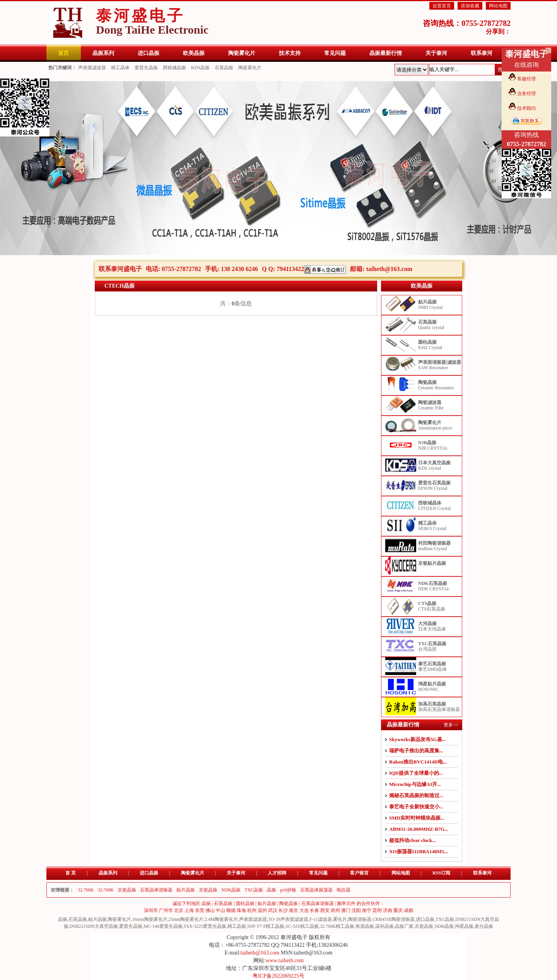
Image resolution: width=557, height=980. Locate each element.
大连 (304, 910)
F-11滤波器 (321, 919)
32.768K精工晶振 (337, 926)
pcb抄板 (288, 890)
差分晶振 (484, 926)
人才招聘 (277, 873)
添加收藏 (470, 6)
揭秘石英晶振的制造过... (416, 795)
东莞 (200, 910)
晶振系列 (108, 873)
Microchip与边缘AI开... (415, 784)
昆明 (377, 910)
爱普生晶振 (146, 68)
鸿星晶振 (464, 926)
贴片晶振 (186, 890)
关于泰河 (236, 873)
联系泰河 (482, 873)
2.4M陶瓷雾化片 (221, 919)
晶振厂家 (404, 926)
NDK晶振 (231, 890)
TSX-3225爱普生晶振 (205, 926)
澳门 (346, 910)
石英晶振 (224, 68)
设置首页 (442, 6)
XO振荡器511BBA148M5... (419, 851)
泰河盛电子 (152, 21)
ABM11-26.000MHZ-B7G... (419, 829)
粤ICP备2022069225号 (278, 976)
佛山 (210, 910)
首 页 (71, 873)
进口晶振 (149, 873)
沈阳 (356, 910)
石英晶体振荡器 (316, 890)
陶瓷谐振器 (360, 919)
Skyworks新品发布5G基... (417, 739)
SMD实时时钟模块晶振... (417, 818)
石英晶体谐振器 (156, 890)
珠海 (241, 910)
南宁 (367, 910)
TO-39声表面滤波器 (288, 919)
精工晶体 (120, 68)
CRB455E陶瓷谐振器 (394, 919)
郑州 (335, 910)
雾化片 (340, 919)
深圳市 (151, 910)
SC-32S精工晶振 (302, 926)
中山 (220, 910)
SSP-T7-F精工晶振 (266, 926)
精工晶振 (237, 926)
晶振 (272, 890)
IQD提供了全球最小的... (416, 773)
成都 (408, 910)
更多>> (451, 725)
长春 (314, 910)
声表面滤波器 (92, 68)
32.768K (86, 890)
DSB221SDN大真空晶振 (94, 926)
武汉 (273, 910)
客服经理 (526, 79)
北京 (179, 910)
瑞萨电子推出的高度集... (416, 751)
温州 (262, 910)
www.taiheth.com (285, 960)
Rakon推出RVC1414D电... (418, 762)
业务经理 (526, 94)
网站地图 (498, 6)
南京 (294, 910)
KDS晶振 (200, 68)
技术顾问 (526, 108)
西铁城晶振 (174, 68)
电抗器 (343, 890)
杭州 (252, 910)
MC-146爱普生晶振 (163, 926)
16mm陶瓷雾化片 (150, 919)
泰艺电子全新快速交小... (416, 807)
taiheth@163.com (389, 269)
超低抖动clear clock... (413, 840)
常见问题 (318, 873)
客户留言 (359, 873)
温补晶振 (384, 926)
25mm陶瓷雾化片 (186, 919)
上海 (189, 910)
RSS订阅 (441, 873)
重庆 (398, 910)
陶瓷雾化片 (250, 68)
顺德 (231, 910)
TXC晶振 (254, 890)
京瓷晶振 (127, 890)
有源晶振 (365, 926)
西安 (325, 910)
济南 (388, 910)
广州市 (166, 910)
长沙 (283, 910)
